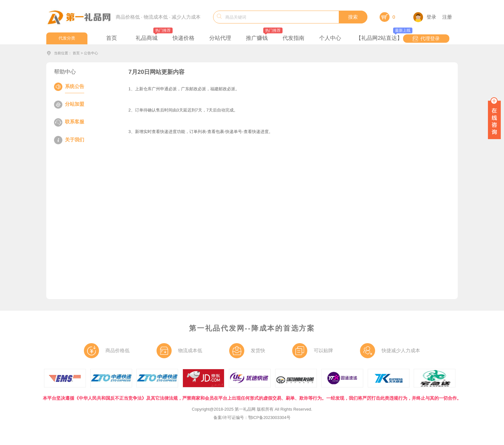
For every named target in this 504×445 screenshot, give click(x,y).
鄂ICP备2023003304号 (269, 418)
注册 (447, 17)
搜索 (353, 17)
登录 (425, 17)
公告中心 (91, 53)
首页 (76, 53)
